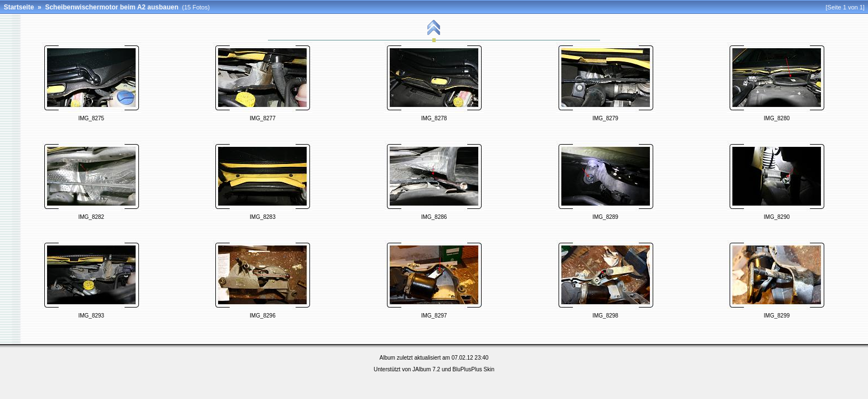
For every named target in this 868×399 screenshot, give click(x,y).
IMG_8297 (434, 316)
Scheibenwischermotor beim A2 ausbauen (112, 7)
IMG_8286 (434, 217)
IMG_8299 (777, 316)
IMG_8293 (91, 316)
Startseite (19, 7)
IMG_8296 (263, 316)
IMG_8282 (91, 217)
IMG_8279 (605, 118)
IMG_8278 (434, 118)
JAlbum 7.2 (426, 369)
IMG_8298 (605, 316)
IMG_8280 (777, 118)
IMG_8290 (777, 217)
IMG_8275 (91, 118)
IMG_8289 (605, 217)
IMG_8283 (263, 217)
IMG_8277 (263, 118)
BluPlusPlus (467, 369)
